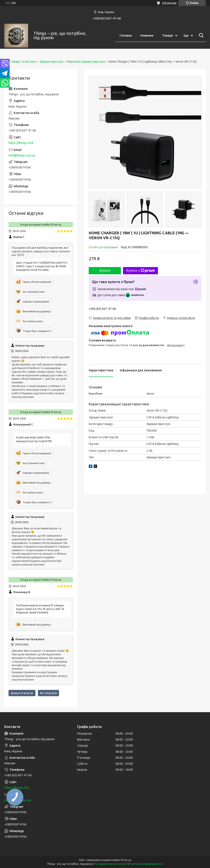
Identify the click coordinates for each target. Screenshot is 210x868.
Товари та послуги (23, 62)
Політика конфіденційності (146, 864)
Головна (126, 35)
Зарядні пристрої (52, 62)
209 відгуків (169, 3)
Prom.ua (126, 860)
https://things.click (21, 143)
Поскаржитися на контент (111, 864)
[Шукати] (200, 35)
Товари (167, 35)
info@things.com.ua (22, 155)
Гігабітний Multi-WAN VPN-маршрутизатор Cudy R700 (34, 439)
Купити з (140, 271)
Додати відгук (22, 693)
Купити (105, 271)
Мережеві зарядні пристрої (86, 62)
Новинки (147, 35)
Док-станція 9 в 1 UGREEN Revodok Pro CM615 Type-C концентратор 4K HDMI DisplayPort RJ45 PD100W (42, 266)
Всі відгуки (49, 693)
